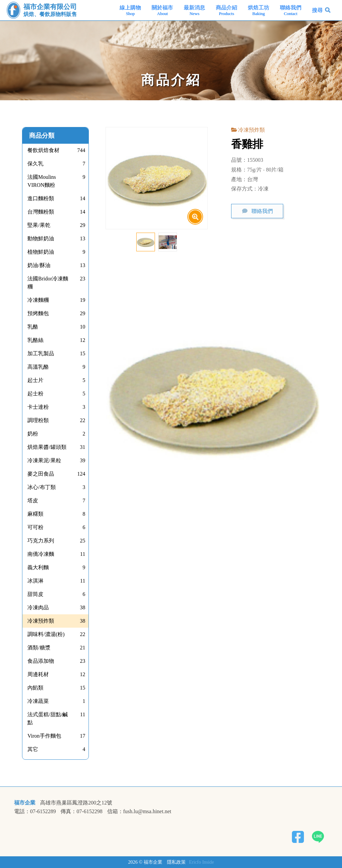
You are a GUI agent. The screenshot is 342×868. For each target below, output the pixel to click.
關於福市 (162, 10)
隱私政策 (176, 862)
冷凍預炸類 (251, 130)
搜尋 (317, 10)
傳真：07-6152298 (81, 812)
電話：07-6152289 (35, 812)
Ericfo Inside (202, 862)
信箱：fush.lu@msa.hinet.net (139, 812)
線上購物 (130, 10)
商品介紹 (226, 10)
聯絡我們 (291, 10)
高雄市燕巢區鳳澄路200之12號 (76, 803)
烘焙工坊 (259, 10)
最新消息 (194, 10)
